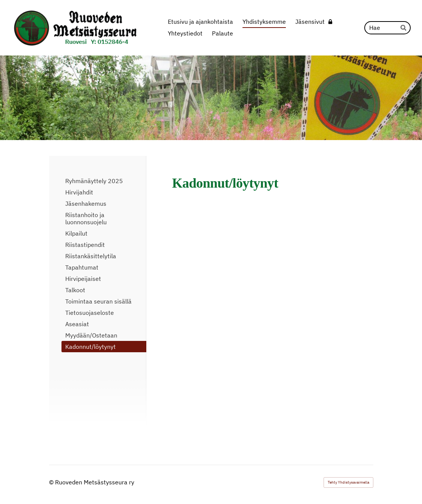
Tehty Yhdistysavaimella (348, 482)
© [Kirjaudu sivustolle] (52, 482)
